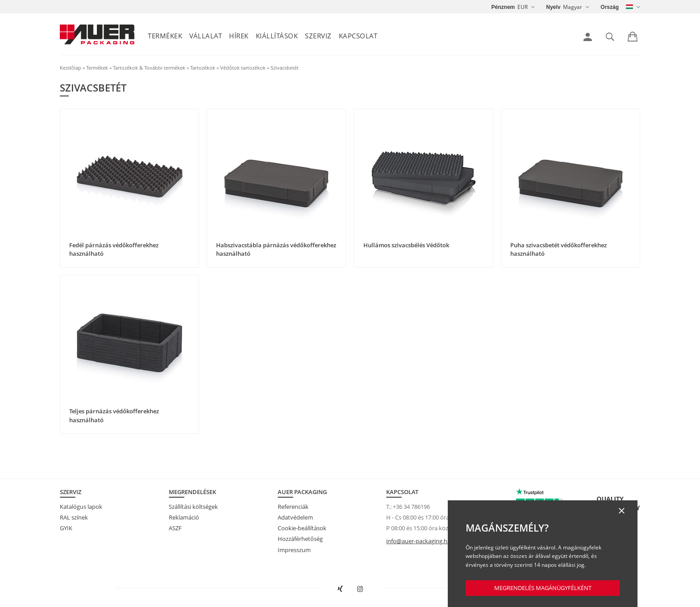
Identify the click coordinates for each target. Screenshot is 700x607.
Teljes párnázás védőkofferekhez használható (114, 416)
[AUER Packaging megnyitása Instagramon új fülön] (360, 589)
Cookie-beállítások (302, 528)
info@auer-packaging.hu (419, 541)
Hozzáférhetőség (300, 539)
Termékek (165, 36)
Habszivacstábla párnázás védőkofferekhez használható (276, 249)
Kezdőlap (71, 68)
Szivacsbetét (285, 68)
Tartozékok (203, 68)
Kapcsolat (358, 36)
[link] (588, 37)
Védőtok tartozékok (243, 68)
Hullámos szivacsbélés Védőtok (406, 245)
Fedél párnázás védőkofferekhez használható (114, 249)
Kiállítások (277, 36)
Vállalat (206, 36)
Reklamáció (184, 517)
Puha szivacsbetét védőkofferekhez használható (558, 249)
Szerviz (318, 36)
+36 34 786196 (411, 507)
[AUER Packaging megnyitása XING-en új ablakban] (340, 589)
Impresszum (294, 550)
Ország (610, 7)
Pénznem (503, 7)
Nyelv (553, 7)
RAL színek (74, 517)
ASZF (175, 528)
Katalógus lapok (81, 507)
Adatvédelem (295, 517)
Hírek (239, 36)
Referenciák (293, 507)
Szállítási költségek (193, 507)
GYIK (66, 528)
